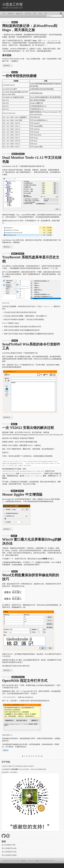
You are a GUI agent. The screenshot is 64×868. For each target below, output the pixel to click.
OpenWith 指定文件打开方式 (25, 681)
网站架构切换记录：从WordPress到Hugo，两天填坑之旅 (30, 28)
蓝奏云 (17, 323)
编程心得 (19, 13)
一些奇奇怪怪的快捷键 (19, 76)
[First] (22, 756)
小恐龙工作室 (12, 4)
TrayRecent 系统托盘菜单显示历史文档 (31, 259)
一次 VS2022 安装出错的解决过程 (28, 428)
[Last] (42, 756)
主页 (4, 13)
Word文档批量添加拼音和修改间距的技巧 (31, 577)
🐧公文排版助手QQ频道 (9, 855)
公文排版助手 (6, 769)
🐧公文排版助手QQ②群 (9, 852)
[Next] (40, 756)
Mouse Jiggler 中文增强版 (22, 494)
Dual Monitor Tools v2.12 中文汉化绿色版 (32, 159)
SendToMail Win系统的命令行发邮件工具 (31, 346)
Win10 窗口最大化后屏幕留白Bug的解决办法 (32, 541)
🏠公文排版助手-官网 (8, 845)
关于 (46, 13)
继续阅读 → (8, 66)
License (23, 861)
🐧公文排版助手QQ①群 (9, 848)
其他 (40, 13)
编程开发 (15, 22)
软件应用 (28, 13)
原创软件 (11, 13)
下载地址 (5, 750)
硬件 (35, 13)
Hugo (37, 861)
